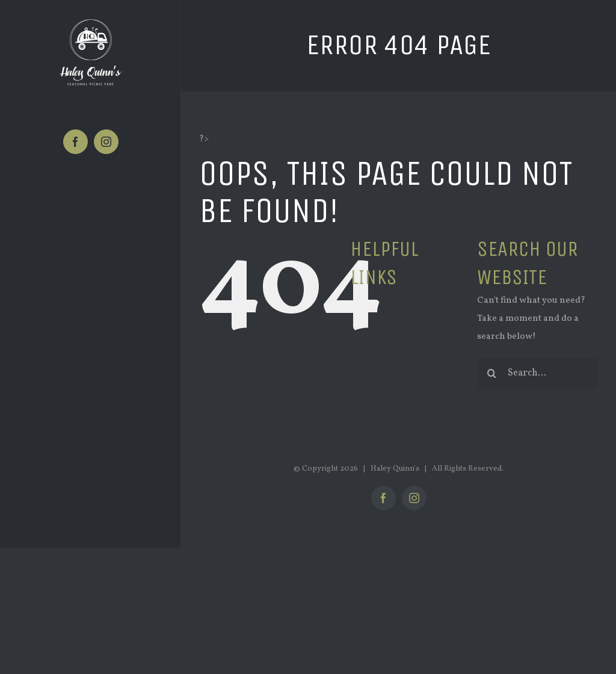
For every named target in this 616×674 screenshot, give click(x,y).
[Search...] (537, 373)
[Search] (492, 373)
